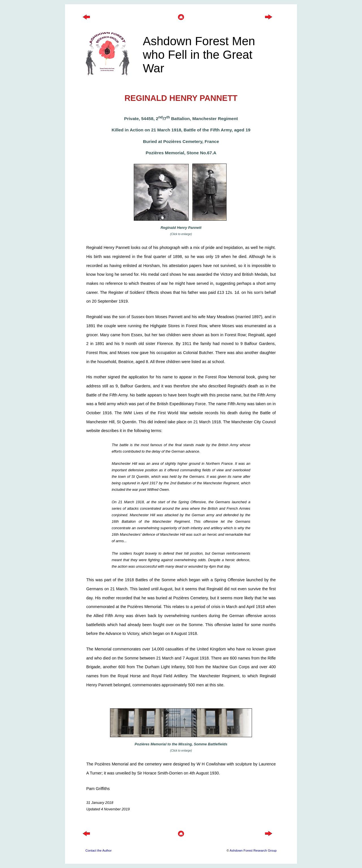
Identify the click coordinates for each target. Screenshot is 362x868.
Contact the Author (99, 850)
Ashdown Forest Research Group (253, 850)
